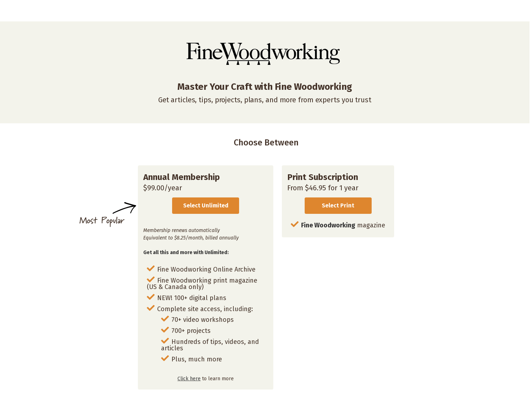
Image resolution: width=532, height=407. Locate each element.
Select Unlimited (206, 205)
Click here (189, 379)
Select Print (338, 205)
